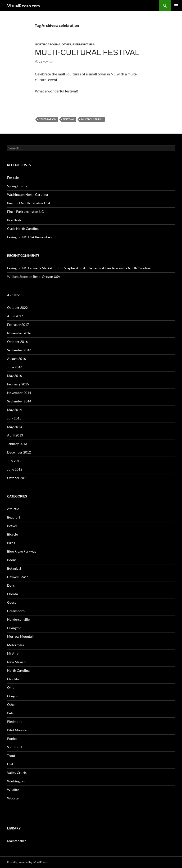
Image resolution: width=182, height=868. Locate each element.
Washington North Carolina (27, 194)
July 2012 (14, 461)
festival (69, 119)
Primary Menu (176, 6)
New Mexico (16, 662)
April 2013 (15, 435)
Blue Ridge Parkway (22, 551)
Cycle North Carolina (23, 229)
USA (92, 44)
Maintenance (17, 841)
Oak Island (15, 679)
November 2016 (19, 333)
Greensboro (16, 611)
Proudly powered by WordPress (27, 862)
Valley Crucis (17, 773)
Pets (10, 713)
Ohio (11, 687)
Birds (11, 543)
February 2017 (18, 325)
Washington (16, 781)
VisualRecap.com (23, 6)
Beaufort (14, 517)
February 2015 (18, 384)
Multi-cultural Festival (87, 52)
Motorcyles (16, 645)
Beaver (12, 526)
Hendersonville (18, 619)
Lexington (14, 628)
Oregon (13, 696)
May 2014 (14, 410)
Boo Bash (14, 220)
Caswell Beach (18, 577)
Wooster (14, 798)
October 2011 (17, 478)
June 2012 (15, 469)
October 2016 (17, 342)
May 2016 (14, 376)
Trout (11, 756)
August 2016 (16, 359)
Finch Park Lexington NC (25, 212)
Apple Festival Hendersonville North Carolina (117, 268)
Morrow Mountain (21, 636)
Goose (12, 602)
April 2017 (15, 316)
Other (66, 44)
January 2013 (17, 444)
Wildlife (13, 790)
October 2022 (17, 308)
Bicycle (12, 534)
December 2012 (19, 452)
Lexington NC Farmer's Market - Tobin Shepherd (43, 268)
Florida (12, 594)
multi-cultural (92, 119)
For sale (13, 177)
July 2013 (14, 418)
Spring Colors (17, 186)
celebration (48, 119)
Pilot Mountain (18, 730)
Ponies (12, 739)
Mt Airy (13, 653)
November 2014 (19, 393)
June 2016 (15, 367)
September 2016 (19, 350)
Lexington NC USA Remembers (30, 237)
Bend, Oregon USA (47, 277)
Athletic (13, 509)
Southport (15, 747)
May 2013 (14, 427)
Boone (12, 560)
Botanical (14, 568)
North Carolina (48, 44)
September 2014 (19, 401)
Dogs (11, 585)
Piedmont (80, 44)
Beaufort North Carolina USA (29, 203)
